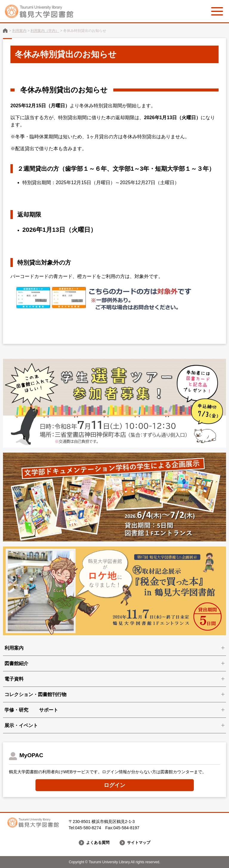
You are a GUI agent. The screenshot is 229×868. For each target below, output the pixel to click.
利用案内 (19, 31)
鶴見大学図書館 (5, 31)
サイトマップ (140, 843)
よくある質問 (97, 843)
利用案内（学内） (45, 31)
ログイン (114, 785)
